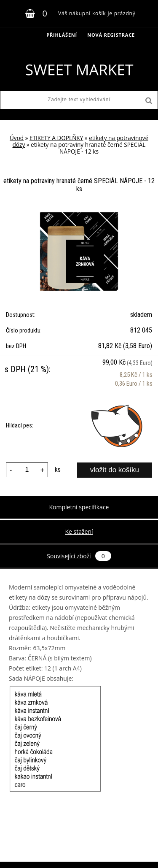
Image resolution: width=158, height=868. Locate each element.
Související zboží (79, 556)
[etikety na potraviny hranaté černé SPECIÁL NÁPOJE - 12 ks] (79, 215)
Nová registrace (111, 35)
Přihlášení (62, 35)
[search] (148, 101)
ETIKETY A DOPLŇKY (56, 138)
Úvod (17, 138)
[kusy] (27, 470)
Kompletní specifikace (79, 507)
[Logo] (79, 70)
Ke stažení (79, 531)
